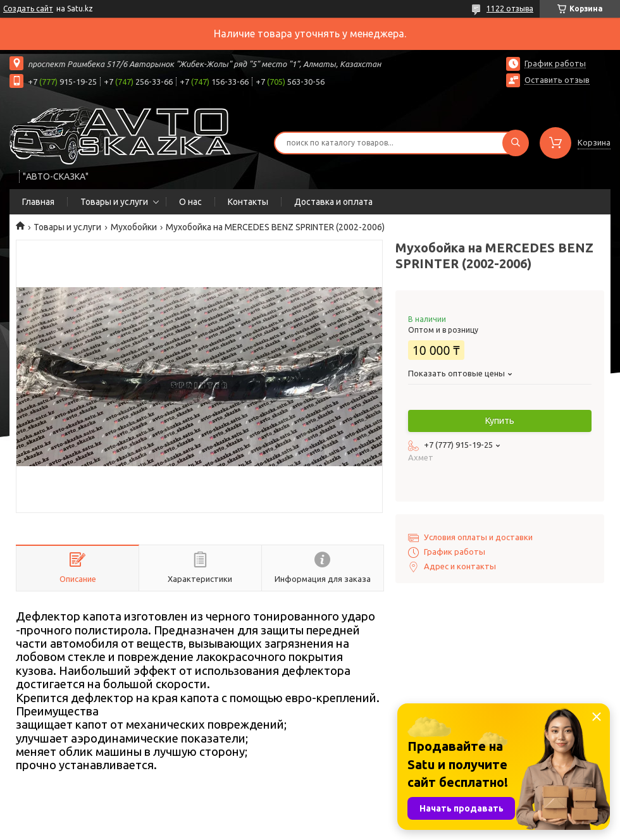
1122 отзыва (510, 9)
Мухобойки (134, 227)
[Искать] (516, 143)
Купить (500, 421)
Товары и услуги (114, 202)
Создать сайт (28, 9)
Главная (38, 202)
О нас (190, 202)
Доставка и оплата (333, 202)
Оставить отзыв (557, 80)
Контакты (248, 202)
